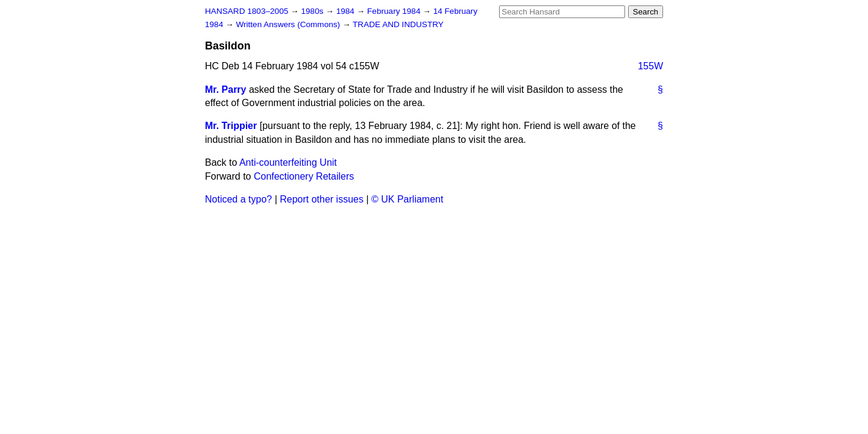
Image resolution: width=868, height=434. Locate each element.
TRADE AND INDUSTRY (398, 24)
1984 (347, 11)
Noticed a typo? (238, 199)
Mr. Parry (225, 90)
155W (650, 66)
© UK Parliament (407, 199)
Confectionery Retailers (304, 176)
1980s (313, 11)
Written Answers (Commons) (289, 24)
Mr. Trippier (231, 126)
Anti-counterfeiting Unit (288, 162)
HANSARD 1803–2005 (247, 11)
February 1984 (395, 11)
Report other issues (322, 199)
